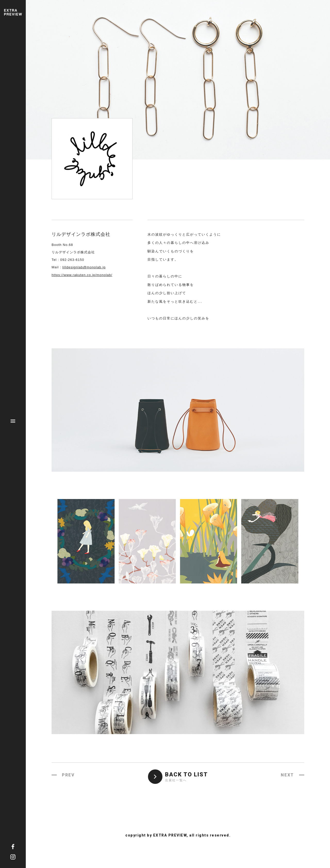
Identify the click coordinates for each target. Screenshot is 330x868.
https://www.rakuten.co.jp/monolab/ (82, 275)
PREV (68, 775)
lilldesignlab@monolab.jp (84, 267)
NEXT (287, 775)
